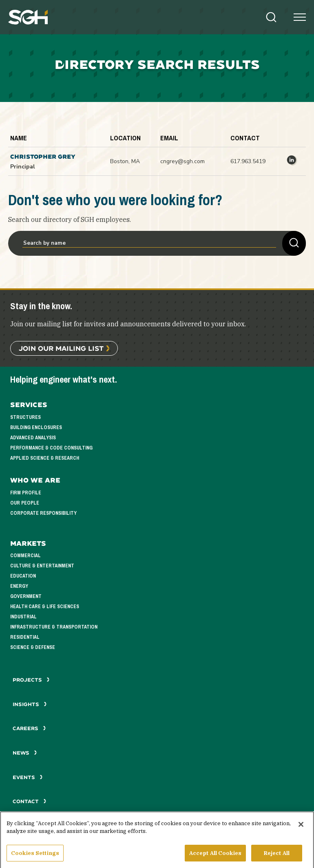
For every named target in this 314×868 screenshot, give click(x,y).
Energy (19, 586)
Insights (30, 704)
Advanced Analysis (33, 438)
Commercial (25, 556)
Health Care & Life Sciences (45, 607)
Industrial (23, 617)
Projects (31, 680)
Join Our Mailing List (61, 348)
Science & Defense (33, 647)
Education (23, 576)
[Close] (301, 830)
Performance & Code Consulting (51, 448)
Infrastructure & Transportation (54, 627)
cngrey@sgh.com (182, 161)
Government (26, 596)
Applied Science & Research (45, 458)
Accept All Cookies (215, 859)
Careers (29, 728)
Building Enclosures (36, 427)
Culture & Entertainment (42, 566)
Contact (30, 801)
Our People (25, 503)
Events (28, 777)
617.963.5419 (248, 161)
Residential (25, 637)
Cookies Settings (35, 859)
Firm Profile (26, 493)
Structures (25, 417)
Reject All (277, 859)
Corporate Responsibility (43, 513)
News (25, 753)
